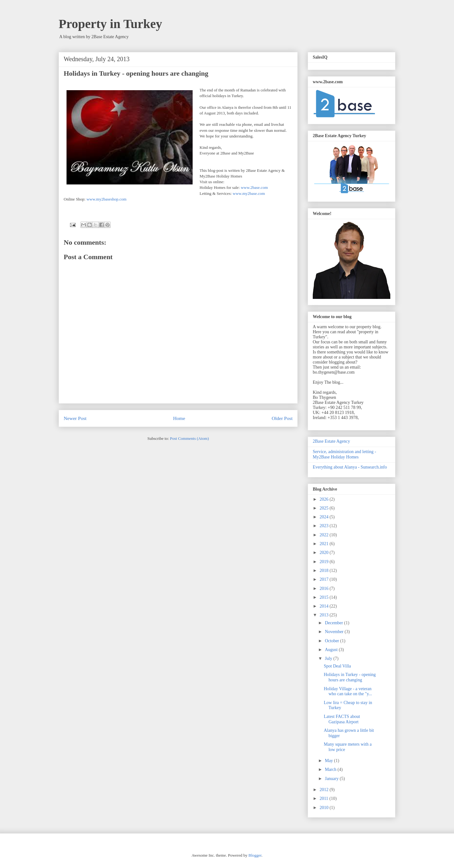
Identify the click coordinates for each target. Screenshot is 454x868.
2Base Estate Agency (331, 441)
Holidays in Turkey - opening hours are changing (350, 677)
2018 (325, 571)
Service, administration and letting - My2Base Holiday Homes (344, 454)
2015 (325, 597)
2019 (325, 562)
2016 (325, 588)
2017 (325, 579)
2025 (325, 508)
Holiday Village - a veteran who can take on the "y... (348, 691)
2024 (325, 517)
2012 (325, 790)
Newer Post (75, 418)
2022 (325, 535)
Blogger (255, 855)
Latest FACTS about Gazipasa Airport (342, 719)
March (331, 769)
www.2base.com (254, 187)
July (329, 658)
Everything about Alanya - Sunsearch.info (350, 467)
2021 (325, 544)
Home (179, 418)
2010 (325, 808)
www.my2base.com (249, 193)
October (332, 641)
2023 (325, 526)
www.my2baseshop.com (106, 199)
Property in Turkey (110, 24)
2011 (325, 798)
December (334, 623)
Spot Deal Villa (337, 666)
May (329, 761)
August (332, 650)
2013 (325, 615)
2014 (325, 606)
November (335, 632)
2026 (325, 499)
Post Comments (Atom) (189, 438)
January (332, 779)
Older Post (282, 418)
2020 (325, 553)
